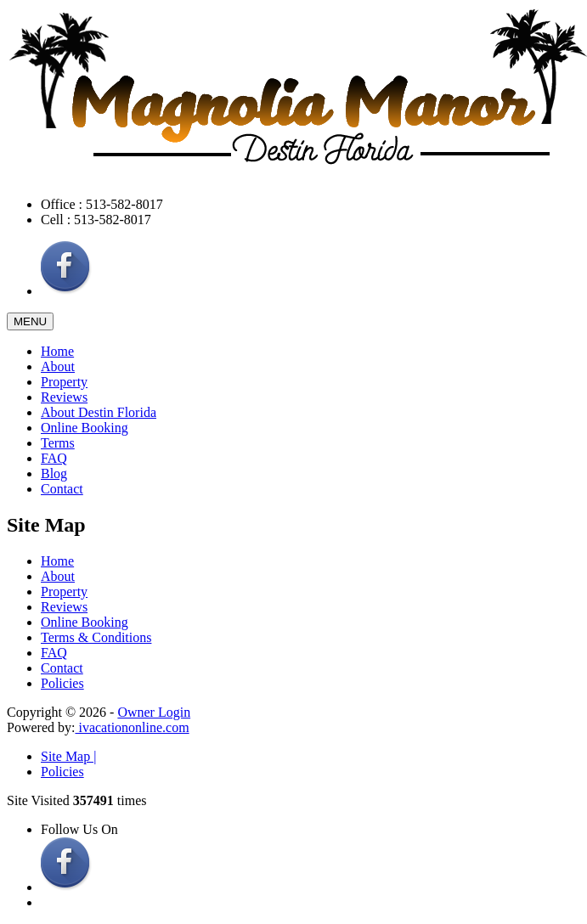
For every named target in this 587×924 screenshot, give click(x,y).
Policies (62, 683)
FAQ (54, 458)
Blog (54, 473)
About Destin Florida (99, 412)
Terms (58, 443)
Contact (62, 489)
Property (64, 382)
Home (57, 351)
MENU (30, 321)
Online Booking (85, 428)
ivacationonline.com (132, 727)
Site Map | (68, 756)
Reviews (64, 397)
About (58, 366)
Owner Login (154, 712)
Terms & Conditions (96, 637)
